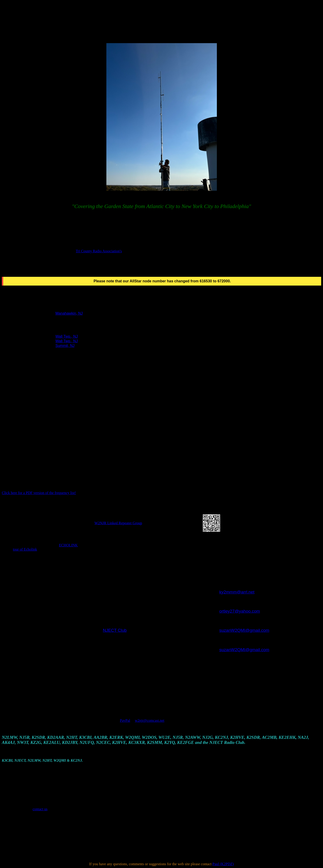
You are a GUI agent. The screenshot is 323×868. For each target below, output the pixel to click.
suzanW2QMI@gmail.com (244, 630)
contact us (40, 809)
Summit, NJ (65, 346)
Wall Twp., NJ (67, 336)
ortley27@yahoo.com (240, 611)
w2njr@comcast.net (150, 720)
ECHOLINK (68, 545)
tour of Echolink (25, 549)
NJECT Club (115, 630)
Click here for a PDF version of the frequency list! (39, 493)
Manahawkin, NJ (69, 313)
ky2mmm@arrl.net (237, 592)
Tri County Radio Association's (99, 251)
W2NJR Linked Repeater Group (118, 523)
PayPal (125, 720)
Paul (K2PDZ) (223, 864)
